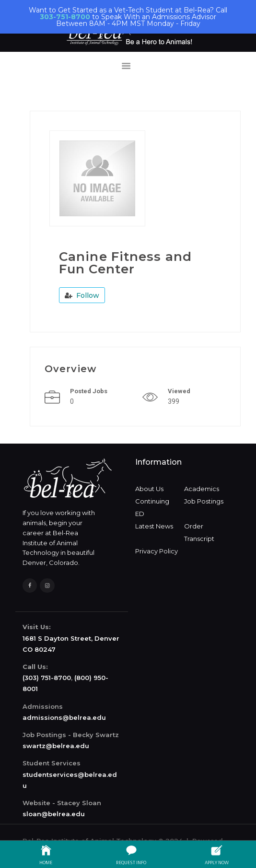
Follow (82, 295)
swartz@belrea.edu (56, 746)
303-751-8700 (65, 17)
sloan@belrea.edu (54, 814)
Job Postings (204, 501)
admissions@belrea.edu (64, 717)
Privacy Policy (157, 551)
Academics (202, 489)
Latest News (154, 526)
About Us (149, 489)
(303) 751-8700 (47, 678)
